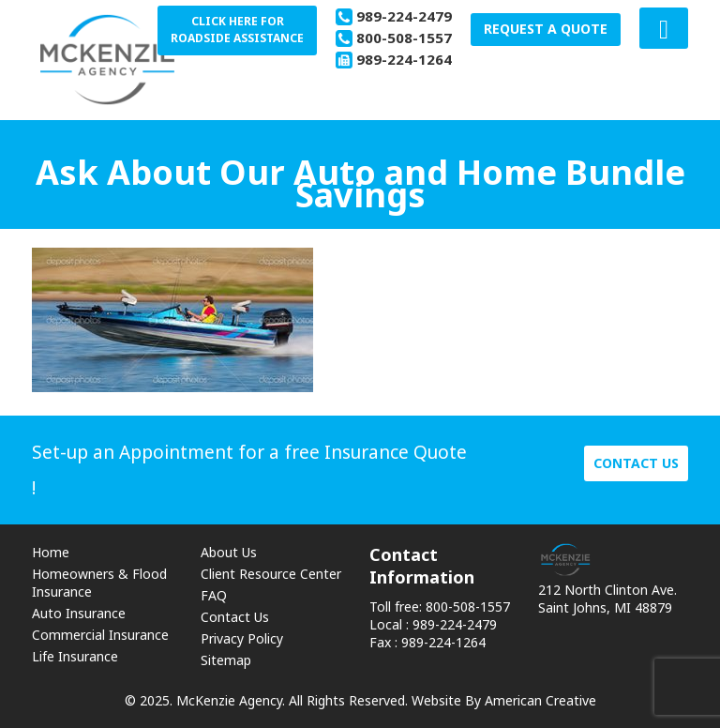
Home (51, 552)
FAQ (214, 595)
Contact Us (235, 617)
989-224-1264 (404, 59)
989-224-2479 (404, 16)
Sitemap (226, 660)
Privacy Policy (242, 638)
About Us (229, 552)
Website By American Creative (504, 700)
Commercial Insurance (100, 635)
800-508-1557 (404, 38)
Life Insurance (75, 656)
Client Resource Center (271, 574)
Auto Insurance (79, 613)
